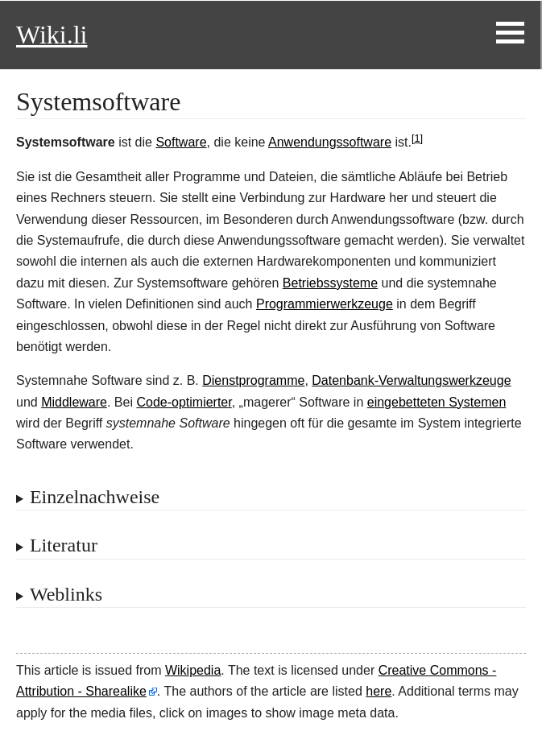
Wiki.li (52, 35)
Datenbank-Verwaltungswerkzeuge (411, 380)
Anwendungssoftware (330, 142)
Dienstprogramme (253, 380)
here (379, 691)
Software (181, 142)
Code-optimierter (184, 402)
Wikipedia (193, 670)
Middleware (74, 402)
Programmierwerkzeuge (325, 304)
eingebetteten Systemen (437, 402)
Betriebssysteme (330, 283)
